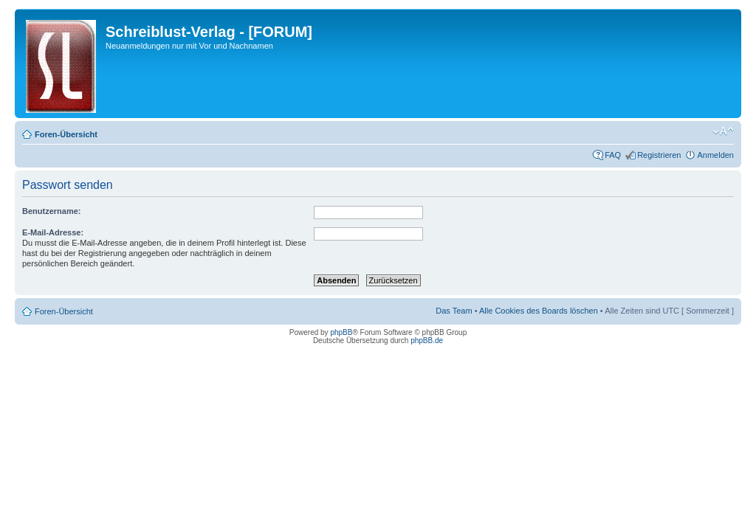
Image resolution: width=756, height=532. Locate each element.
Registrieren (659, 155)
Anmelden (715, 155)
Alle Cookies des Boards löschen (539, 311)
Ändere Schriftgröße (723, 131)
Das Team (454, 311)
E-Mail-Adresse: (53, 232)
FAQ (613, 155)
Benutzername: (51, 211)
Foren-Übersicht (66, 134)
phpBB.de (427, 341)
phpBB (341, 332)
